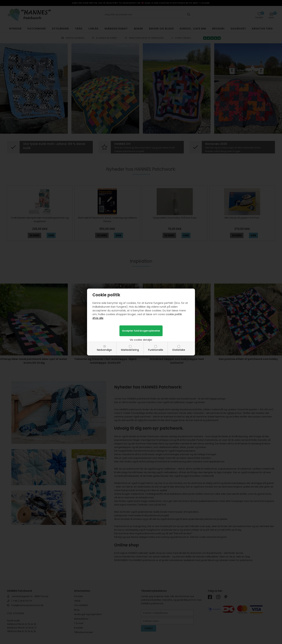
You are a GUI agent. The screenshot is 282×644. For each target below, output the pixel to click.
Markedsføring (130, 350)
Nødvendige (104, 350)
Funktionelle (156, 350)
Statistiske (179, 350)
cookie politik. (174, 314)
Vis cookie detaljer (141, 340)
